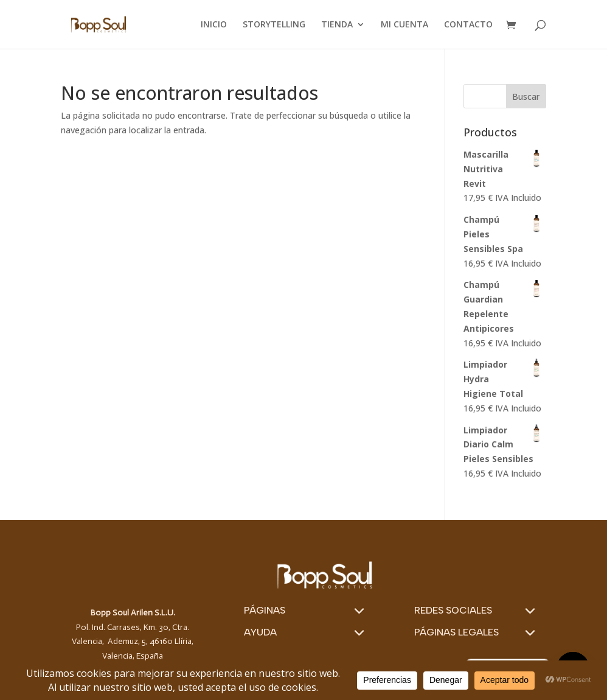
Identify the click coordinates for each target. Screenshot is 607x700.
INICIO (214, 25)
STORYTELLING (274, 25)
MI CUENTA (404, 25)
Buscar (526, 96)
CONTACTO (468, 25)
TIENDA (337, 25)
